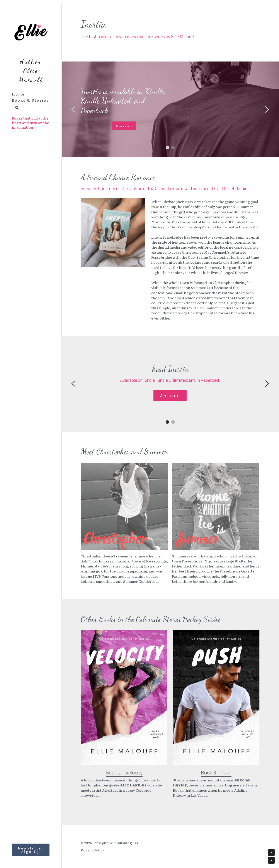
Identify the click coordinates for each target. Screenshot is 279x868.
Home (18, 94)
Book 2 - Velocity (124, 777)
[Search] (15, 108)
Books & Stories (30, 100)
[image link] (124, 703)
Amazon (124, 126)
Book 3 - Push (216, 777)
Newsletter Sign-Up (31, 850)
